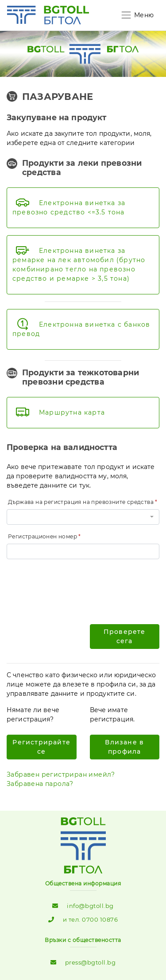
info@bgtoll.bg (90, 906)
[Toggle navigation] (137, 15)
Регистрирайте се (41, 747)
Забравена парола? (40, 784)
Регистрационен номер (42, 536)
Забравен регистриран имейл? (61, 774)
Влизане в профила (124, 747)
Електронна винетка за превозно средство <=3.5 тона (69, 208)
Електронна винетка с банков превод (81, 329)
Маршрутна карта (72, 412)
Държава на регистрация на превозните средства (81, 502)
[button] (83, 517)
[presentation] (74, 583)
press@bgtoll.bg (91, 962)
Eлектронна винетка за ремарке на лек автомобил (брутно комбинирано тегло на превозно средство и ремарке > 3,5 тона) (79, 265)
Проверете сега (125, 636)
